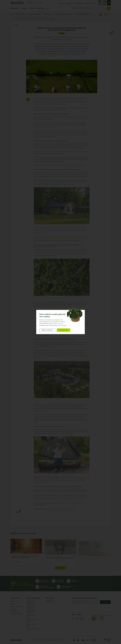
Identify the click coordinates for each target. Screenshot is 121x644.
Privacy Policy (60, 640)
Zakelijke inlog (80, 3)
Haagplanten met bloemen (31, 621)
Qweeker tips (41, 8)
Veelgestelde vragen (16, 614)
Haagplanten (14, 8)
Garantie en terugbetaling (14, 610)
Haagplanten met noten (33, 629)
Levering (32, 8)
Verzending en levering (17, 607)
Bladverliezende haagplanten (31, 612)
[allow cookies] (63, 330)
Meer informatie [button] (62, 325)
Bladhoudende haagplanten (30, 607)
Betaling (13, 604)
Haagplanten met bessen (31, 616)
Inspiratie (24, 8)
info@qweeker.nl (50, 601)
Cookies (67, 640)
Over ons (61, 3)
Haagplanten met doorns (31, 625)
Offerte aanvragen (91, 3)
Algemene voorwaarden (50, 640)
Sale (48, 8)
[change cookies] (47, 330)
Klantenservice (70, 3)
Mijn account (14, 601)
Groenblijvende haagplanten (31, 602)
